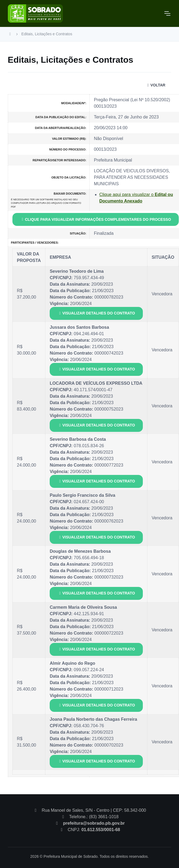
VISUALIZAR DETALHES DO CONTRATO (96, 313)
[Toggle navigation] (167, 13)
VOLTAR (155, 85)
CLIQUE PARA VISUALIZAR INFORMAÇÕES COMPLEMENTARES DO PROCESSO (96, 219)
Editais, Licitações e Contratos (47, 34)
